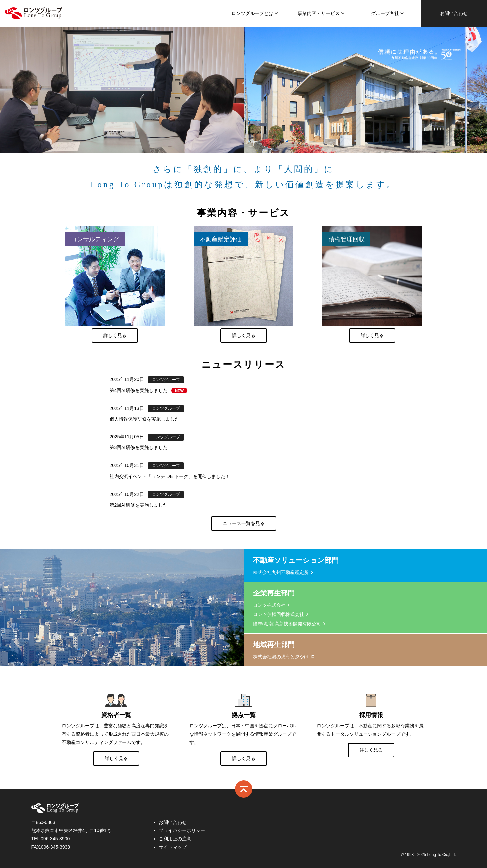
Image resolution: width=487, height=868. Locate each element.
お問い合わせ (454, 13)
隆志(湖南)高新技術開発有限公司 (287, 624)
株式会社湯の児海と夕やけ (281, 657)
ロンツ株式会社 (33, 13)
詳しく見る (115, 335)
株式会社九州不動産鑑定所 (281, 572)
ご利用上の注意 (175, 839)
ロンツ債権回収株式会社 (279, 614)
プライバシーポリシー (182, 830)
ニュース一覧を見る (244, 523)
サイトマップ (173, 847)
